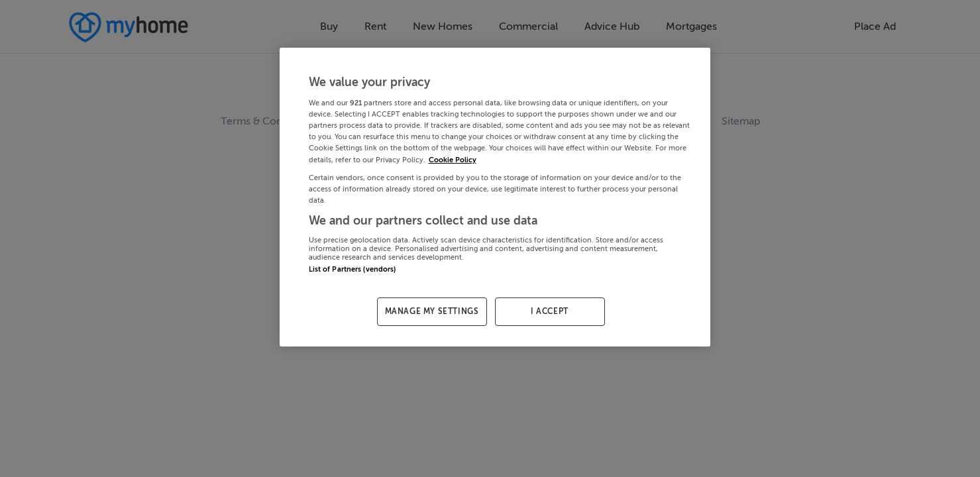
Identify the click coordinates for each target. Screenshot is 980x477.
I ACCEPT (550, 311)
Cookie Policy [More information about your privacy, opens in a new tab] (453, 160)
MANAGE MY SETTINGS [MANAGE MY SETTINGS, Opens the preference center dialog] (432, 311)
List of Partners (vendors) (353, 269)
